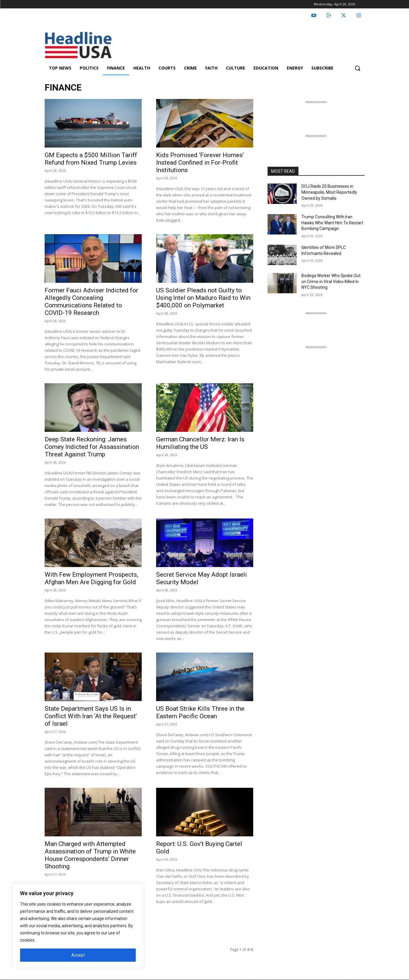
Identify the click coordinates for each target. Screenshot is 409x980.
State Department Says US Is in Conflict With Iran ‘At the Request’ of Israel (91, 716)
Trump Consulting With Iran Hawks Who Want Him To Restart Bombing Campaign (332, 223)
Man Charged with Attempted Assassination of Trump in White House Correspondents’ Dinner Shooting (90, 855)
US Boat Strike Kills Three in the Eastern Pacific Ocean (200, 712)
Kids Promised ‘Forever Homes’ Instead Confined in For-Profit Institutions (200, 163)
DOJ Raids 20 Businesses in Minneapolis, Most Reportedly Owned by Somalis (329, 192)
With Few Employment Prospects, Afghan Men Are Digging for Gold (91, 578)
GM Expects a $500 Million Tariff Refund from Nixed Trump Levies (91, 159)
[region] (78, 926)
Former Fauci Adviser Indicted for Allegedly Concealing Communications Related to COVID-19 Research (91, 302)
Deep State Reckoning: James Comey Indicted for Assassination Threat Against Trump (92, 447)
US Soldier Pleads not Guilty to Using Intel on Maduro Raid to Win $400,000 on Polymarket (203, 298)
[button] (357, 68)
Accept (78, 955)
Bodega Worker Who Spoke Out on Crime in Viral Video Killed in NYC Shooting (331, 281)
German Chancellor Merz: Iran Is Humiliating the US (200, 443)
